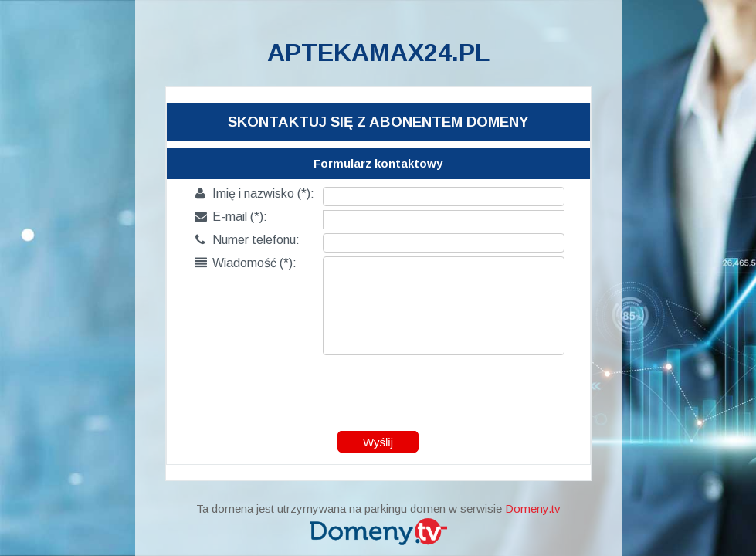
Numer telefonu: (247, 240)
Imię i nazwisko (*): (254, 193)
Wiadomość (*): (246, 263)
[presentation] (379, 389)
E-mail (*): (231, 217)
